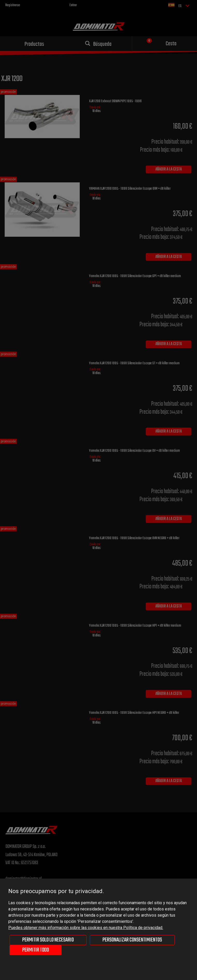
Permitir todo (36, 950)
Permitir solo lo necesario (48, 940)
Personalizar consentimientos (132, 940)
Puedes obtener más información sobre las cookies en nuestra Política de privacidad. (86, 928)
